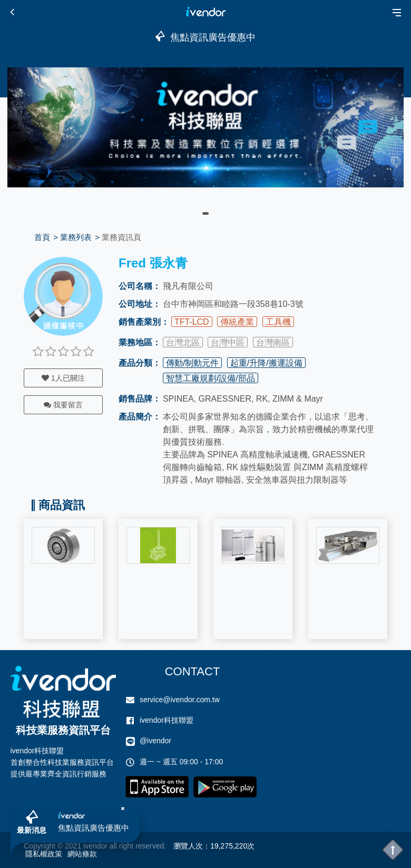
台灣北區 (183, 342)
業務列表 (76, 237)
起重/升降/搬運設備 (266, 363)
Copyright (40, 846)
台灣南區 (273, 342)
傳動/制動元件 (192, 363)
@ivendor (155, 741)
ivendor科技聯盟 (167, 720)
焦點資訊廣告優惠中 (94, 828)
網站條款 (82, 854)
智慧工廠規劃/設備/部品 (211, 378)
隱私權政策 (44, 854)
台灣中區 (228, 342)
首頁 (42, 237)
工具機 (278, 322)
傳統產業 (237, 322)
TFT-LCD (192, 322)
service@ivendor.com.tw (180, 700)
